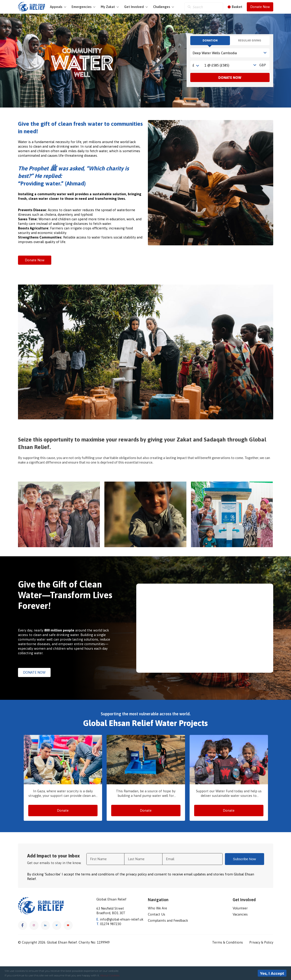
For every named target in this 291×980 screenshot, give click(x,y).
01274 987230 (109, 924)
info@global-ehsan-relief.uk (120, 919)
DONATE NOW (34, 672)
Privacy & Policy (261, 942)
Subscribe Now (244, 859)
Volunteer (240, 908)
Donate (63, 810)
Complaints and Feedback (168, 920)
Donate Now (260, 7)
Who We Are (157, 908)
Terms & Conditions (228, 942)
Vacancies (240, 914)
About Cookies (110, 975)
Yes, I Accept (272, 974)
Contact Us (157, 914)
